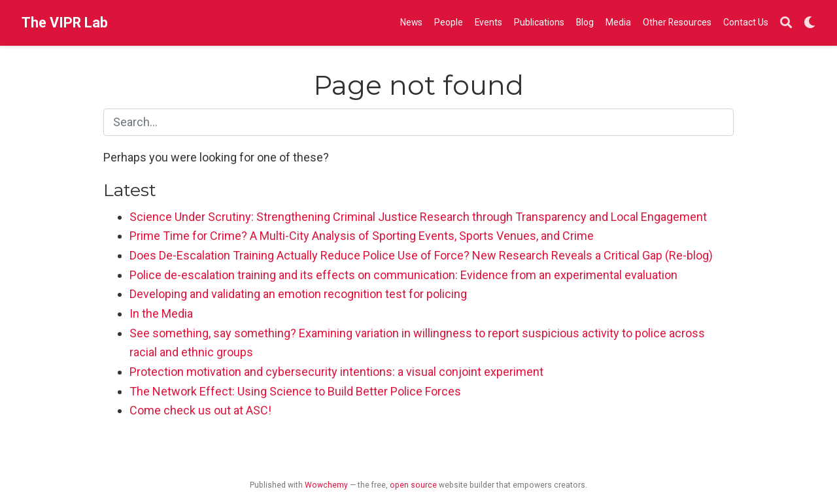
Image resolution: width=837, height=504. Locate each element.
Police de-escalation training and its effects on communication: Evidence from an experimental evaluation (403, 275)
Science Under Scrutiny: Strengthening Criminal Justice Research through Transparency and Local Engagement (418, 217)
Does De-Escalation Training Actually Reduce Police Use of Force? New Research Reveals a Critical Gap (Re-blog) (421, 255)
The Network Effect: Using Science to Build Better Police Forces (295, 391)
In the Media (161, 313)
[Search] (786, 23)
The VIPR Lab (65, 23)
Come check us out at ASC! (200, 410)
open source (413, 485)
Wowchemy (326, 485)
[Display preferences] (810, 23)
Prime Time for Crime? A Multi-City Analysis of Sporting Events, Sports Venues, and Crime (362, 236)
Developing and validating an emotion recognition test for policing (298, 294)
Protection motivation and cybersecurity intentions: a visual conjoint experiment (336, 372)
